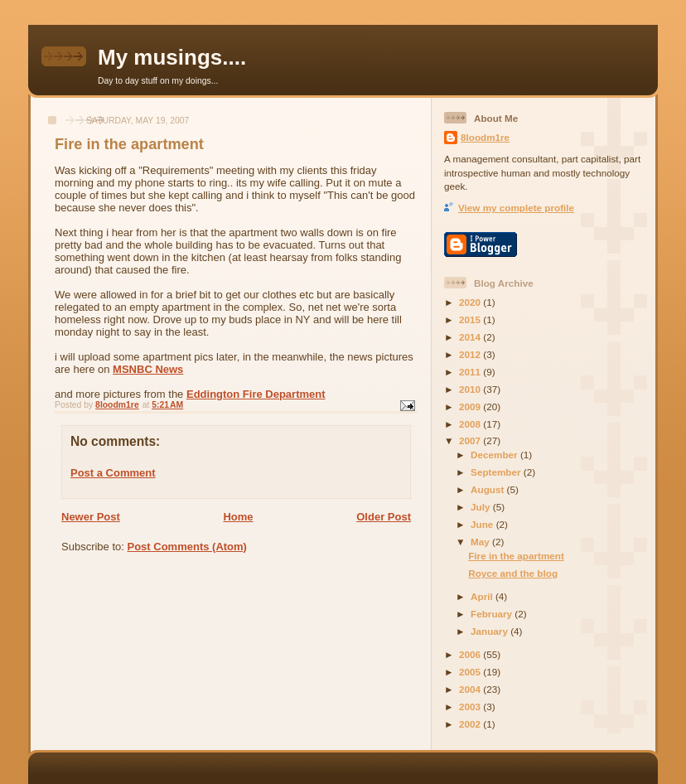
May (481, 542)
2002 (471, 724)
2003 (471, 707)
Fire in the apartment (516, 556)
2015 (471, 319)
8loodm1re (485, 137)
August (489, 489)
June (483, 524)
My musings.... (172, 57)
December (495, 455)
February (493, 614)
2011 (471, 372)
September (497, 472)
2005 (471, 672)
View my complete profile (516, 208)
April (483, 596)
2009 (471, 407)
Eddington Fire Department (256, 394)
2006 (471, 654)
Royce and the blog (513, 573)
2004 (471, 689)
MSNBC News (148, 369)
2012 (471, 354)
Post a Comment (113, 473)
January (490, 631)
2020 (471, 302)
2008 (471, 424)
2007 (471, 440)
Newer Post (91, 517)
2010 (471, 389)
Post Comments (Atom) (187, 547)
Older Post (384, 517)
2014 (471, 337)
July (482, 507)
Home (238, 517)
